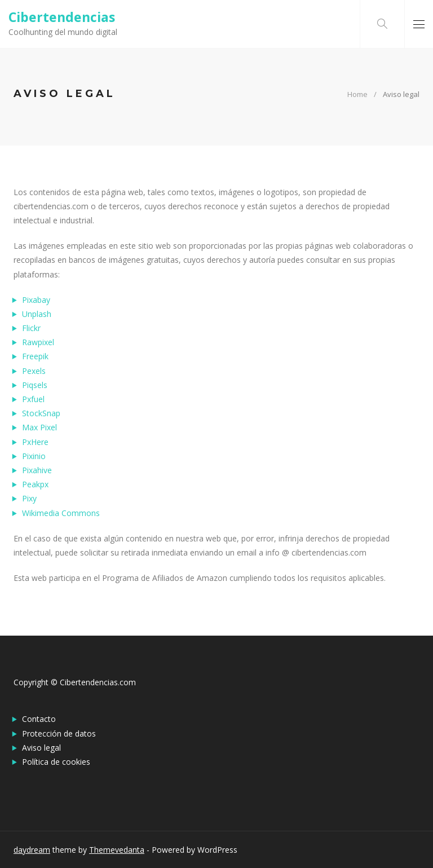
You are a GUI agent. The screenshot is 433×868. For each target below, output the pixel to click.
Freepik (35, 356)
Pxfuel (33, 399)
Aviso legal (41, 748)
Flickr (31, 328)
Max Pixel (39, 427)
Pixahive (37, 470)
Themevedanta (117, 850)
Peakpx (35, 484)
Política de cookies (56, 762)
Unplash (37, 314)
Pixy (29, 498)
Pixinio (34, 456)
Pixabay (36, 300)
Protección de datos (59, 733)
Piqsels (35, 385)
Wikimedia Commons (61, 513)
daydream (32, 850)
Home (357, 94)
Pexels (34, 371)
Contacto (39, 719)
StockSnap (41, 413)
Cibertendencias (62, 17)
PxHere (35, 442)
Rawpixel (38, 342)
